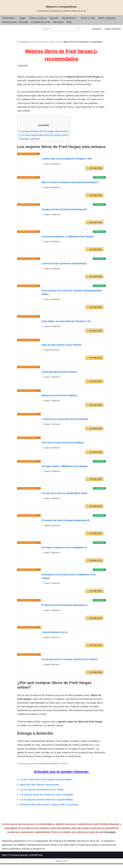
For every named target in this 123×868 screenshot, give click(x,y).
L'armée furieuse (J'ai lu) (54, 635)
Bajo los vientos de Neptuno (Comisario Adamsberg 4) (70, 185)
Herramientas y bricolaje (15, 22)
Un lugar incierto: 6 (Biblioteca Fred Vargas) (64, 469)
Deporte (55, 18)
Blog (71, 22)
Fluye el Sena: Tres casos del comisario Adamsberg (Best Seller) (72, 295)
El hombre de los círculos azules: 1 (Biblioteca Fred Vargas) (69, 579)
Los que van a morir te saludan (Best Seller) (64, 496)
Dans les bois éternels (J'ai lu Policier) (62, 347)
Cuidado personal (42, 22)
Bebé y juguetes (109, 18)
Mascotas (60, 22)
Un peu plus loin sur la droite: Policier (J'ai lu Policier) (70, 662)
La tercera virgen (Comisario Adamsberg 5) (64, 266)
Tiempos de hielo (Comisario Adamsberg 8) (64, 212)
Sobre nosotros (112, 29)
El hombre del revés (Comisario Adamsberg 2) (66, 523)
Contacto (96, 29)
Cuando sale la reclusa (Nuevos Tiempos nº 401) (67, 161)
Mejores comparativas (39, 42)
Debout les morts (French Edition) (59, 398)
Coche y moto (90, 18)
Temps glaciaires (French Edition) (59, 374)
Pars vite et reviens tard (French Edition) (63, 445)
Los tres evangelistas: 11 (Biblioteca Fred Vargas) (68, 239)
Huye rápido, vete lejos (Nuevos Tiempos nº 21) (66, 324)
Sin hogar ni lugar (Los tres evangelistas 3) (64, 550)
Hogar (23, 18)
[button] (16, 18)
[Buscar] (59, 29)
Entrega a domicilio (29, 141)
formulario (110, 842)
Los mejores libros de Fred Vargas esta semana (44, 133)
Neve (5, 865)
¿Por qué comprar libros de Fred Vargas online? (44, 137)
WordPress (37, 865)
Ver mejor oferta (96, 170)
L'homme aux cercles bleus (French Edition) (65, 421)
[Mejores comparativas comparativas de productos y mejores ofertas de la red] (61, 9)
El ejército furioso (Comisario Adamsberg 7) (64, 608)
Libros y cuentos (38, 18)
